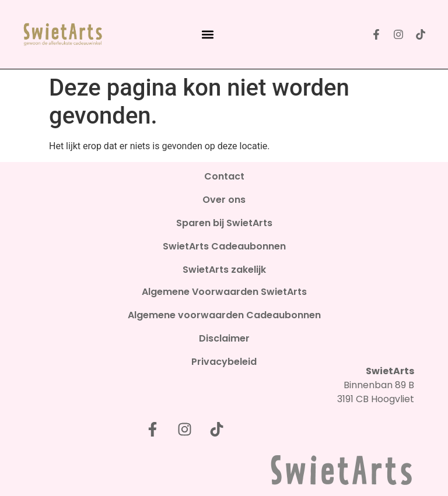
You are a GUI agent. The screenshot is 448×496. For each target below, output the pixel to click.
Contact (224, 177)
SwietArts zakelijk (224, 270)
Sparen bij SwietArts (224, 223)
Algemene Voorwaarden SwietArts (224, 292)
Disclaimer (224, 339)
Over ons (224, 200)
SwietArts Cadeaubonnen (224, 247)
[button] (207, 35)
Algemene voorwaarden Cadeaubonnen (224, 315)
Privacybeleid (224, 362)
